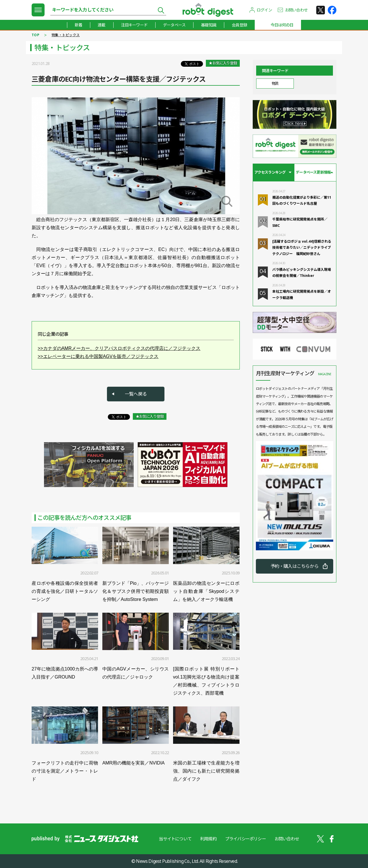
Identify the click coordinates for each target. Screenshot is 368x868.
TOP (36, 35)
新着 (78, 25)
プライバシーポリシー (246, 839)
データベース (174, 25)
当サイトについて (175, 839)
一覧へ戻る (136, 394)
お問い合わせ (296, 10)
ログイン (264, 10)
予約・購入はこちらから (295, 566)
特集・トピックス (66, 35)
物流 (275, 83)
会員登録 (239, 25)
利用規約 (208, 839)
